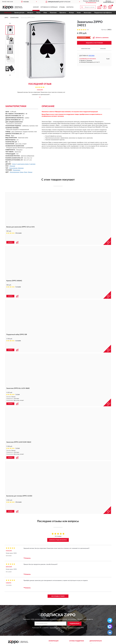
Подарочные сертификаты (103, 13)
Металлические (14, 172)
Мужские (12, 166)
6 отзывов (18, 341)
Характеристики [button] (86, 49)
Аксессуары (87, 13)
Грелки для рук (19, 13)
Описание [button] (103, 49)
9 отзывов (18, 287)
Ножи (79, 13)
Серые (22, 172)
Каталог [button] (36, 7)
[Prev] (10, 23)
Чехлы (38, 13)
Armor (14, 164)
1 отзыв (17, 394)
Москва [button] (91, 56)
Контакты (70, 7)
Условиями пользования (74, 628)
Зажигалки (8, 13)
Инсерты (30, 13)
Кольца (71, 13)
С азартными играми (23, 164)
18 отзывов (18, 502)
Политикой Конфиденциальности (58, 628)
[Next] (10, 75)
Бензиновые (17, 170)
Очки (45, 13)
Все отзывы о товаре (58, 596)
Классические (13, 168)
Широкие (21, 168)
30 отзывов (18, 233)
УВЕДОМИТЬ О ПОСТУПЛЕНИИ (94, 43)
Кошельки (53, 13)
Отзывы (62, 7)
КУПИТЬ (10, 242)
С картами (32, 164)
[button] (91, 2)
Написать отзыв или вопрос (58, 540)
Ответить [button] (27, 558)
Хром (26, 172)
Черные (30, 172)
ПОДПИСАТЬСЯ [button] (74, 624)
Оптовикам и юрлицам (49, 7)
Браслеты (63, 13)
